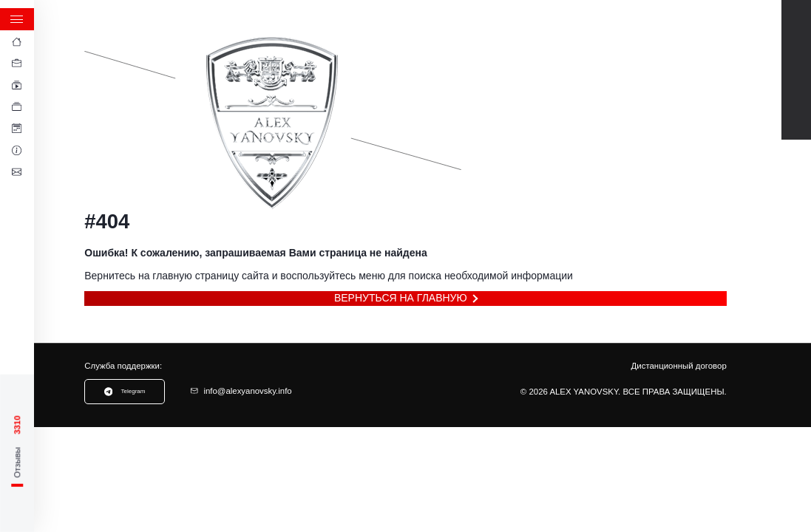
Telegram (796, 55)
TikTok (796, 85)
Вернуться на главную (401, 298)
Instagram (796, 114)
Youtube (796, 25)
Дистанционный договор (679, 366)
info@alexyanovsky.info (241, 391)
